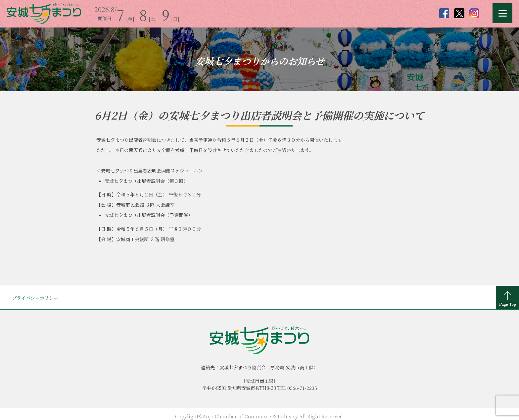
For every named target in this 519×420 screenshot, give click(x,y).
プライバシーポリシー (35, 298)
